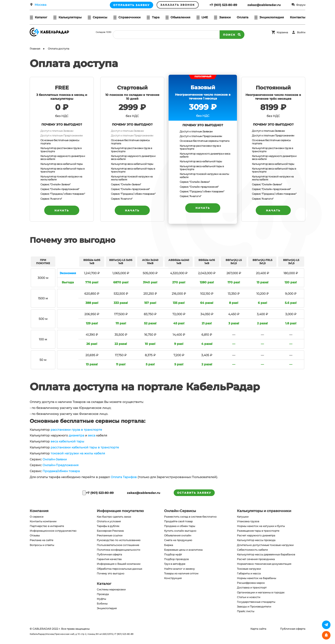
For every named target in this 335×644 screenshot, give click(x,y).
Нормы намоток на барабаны (256, 578)
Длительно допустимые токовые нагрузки (265, 545)
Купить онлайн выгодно (180, 531)
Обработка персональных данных (119, 569)
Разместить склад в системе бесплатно (190, 517)
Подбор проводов (176, 559)
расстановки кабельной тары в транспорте (85, 447)
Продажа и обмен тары (180, 526)
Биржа (169, 545)
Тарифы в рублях (108, 526)
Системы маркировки (111, 589)
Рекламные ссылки (110, 535)
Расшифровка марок (251, 583)
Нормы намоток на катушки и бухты (261, 526)
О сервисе (37, 517)
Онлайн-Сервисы (180, 511)
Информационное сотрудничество (53, 531)
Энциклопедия (107, 608)
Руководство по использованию (119, 540)
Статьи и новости (249, 597)
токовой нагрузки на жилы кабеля (78, 453)
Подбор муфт (173, 554)
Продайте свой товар (178, 521)
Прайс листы (246, 611)
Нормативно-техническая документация (264, 564)
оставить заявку (194, 493)
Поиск (232, 35)
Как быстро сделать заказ (114, 517)
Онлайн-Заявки (55, 459)
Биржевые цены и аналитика (183, 550)
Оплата (242, 17)
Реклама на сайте (41, 540)
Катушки (243, 517)
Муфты (101, 599)
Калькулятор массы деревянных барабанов (266, 554)
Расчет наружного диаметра (256, 535)
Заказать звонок (178, 5)
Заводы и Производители (254, 607)
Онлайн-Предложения (60, 465)
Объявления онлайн (178, 535)
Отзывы (35, 535)
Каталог (104, 584)
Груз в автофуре (175, 564)
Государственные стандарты (256, 602)
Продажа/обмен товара (61, 471)
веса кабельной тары (67, 441)
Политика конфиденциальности (118, 550)
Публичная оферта (109, 554)
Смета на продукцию (178, 540)
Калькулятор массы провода (256, 540)
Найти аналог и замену (179, 569)
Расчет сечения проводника (256, 559)
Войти (301, 32)
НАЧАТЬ (62, 210)
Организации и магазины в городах (261, 592)
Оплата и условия (109, 521)
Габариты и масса (249, 573)
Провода (103, 594)
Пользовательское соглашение (118, 545)
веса (92, 435)
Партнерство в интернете (47, 526)
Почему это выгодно (111, 573)
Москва (40, 5)
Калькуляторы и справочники (264, 511)
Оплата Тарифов (124, 477)
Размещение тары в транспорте (258, 531)
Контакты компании (43, 521)
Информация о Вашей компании (119, 564)
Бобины (102, 604)
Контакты (298, 17)
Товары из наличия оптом (181, 573)
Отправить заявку (132, 5)
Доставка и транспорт (252, 588)
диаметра (76, 435)
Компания (39, 511)
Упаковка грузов (248, 521)
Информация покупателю (120, 511)
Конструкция (173, 578)
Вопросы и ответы (42, 545)
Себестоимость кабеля (252, 550)
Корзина (282, 32)
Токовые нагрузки (249, 569)
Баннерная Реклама (110, 531)
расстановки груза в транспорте (76, 430)
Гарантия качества (109, 559)
